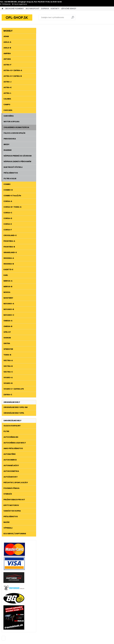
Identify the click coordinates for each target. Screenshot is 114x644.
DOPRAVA (45, 9)
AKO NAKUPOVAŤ (32, 9)
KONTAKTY (55, 9)
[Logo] (17, 18)
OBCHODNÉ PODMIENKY (14, 9)
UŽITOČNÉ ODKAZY (69, 9)
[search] (73, 18)
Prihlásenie (6, 4)
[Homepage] (2, 9)
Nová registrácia (21, 4)
